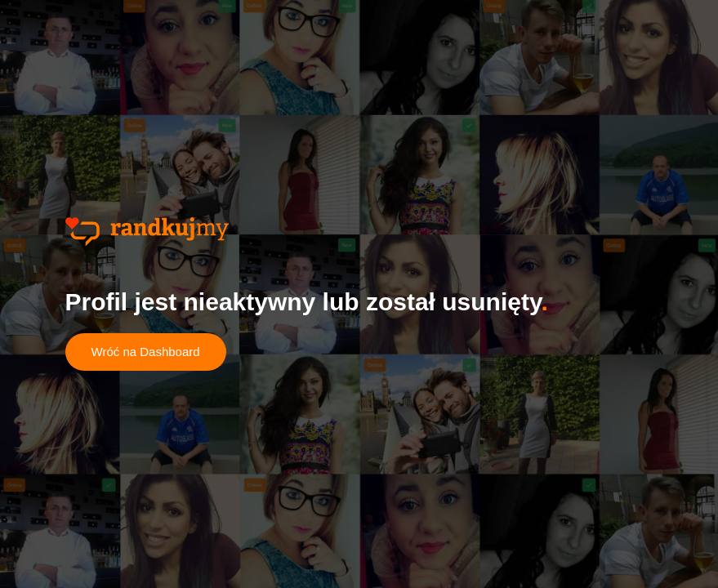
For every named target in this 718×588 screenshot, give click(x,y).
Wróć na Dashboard (146, 352)
